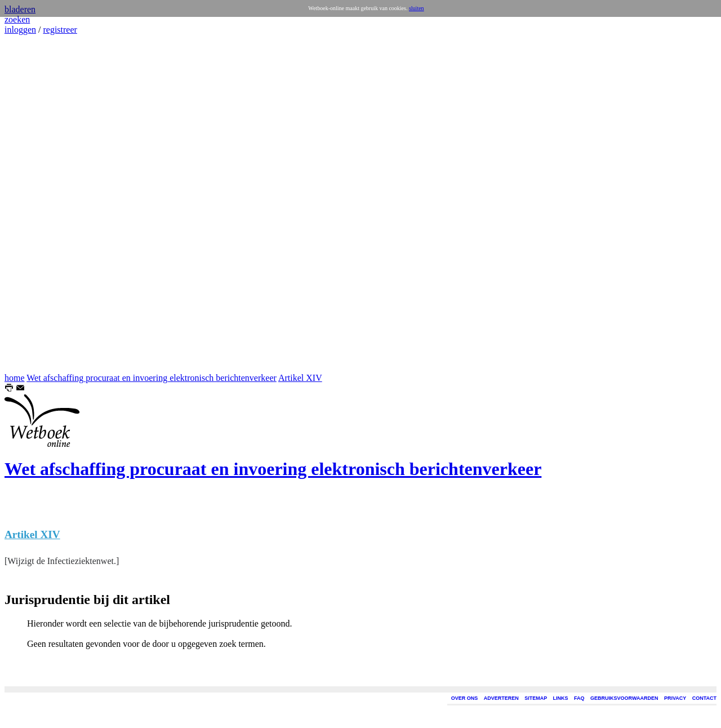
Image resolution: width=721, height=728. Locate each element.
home (15, 378)
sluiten (417, 8)
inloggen (20, 30)
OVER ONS (465, 698)
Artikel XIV (300, 378)
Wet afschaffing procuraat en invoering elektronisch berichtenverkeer (152, 378)
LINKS (561, 698)
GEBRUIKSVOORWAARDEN (624, 698)
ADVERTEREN (501, 698)
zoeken (17, 19)
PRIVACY (675, 698)
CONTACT (704, 698)
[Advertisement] (38, 204)
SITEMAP (536, 698)
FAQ (579, 698)
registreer (60, 30)
